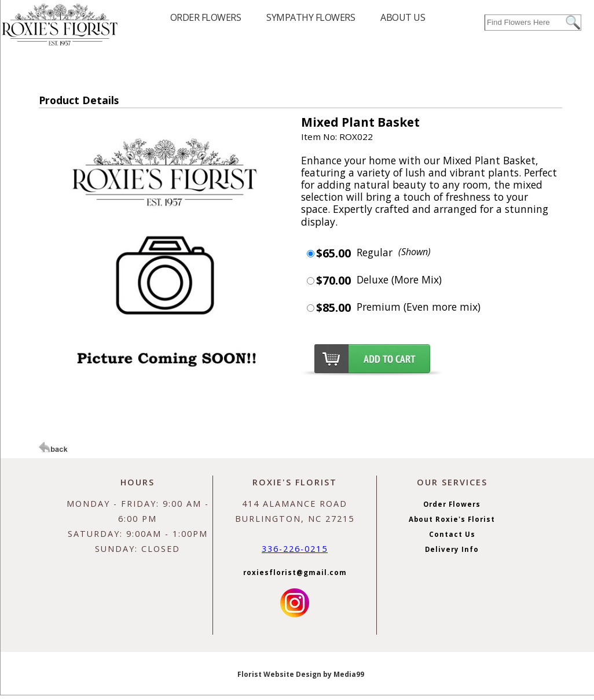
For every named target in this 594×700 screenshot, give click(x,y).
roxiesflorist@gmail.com (295, 572)
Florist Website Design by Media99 (301, 674)
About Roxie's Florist (452, 519)
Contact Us (452, 534)
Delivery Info (452, 549)
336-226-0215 (295, 549)
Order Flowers (452, 504)
